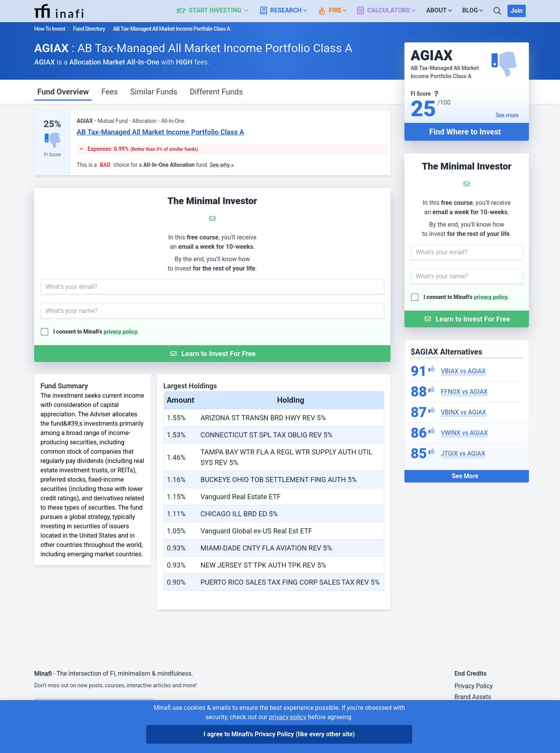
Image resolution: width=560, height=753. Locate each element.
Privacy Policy (473, 686)
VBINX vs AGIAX (464, 412)
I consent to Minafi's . (466, 297)
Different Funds (216, 92)
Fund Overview (63, 92)
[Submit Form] (467, 319)
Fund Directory (89, 29)
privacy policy (491, 297)
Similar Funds (154, 92)
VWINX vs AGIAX (464, 433)
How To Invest (50, 29)
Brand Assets (473, 697)
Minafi (43, 674)
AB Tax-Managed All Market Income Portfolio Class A (160, 132)
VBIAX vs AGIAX (463, 371)
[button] (217, 11)
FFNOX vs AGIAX (464, 392)
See (507, 115)
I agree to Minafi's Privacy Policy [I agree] (279, 734)
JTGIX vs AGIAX (463, 453)
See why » (222, 165)
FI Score (52, 155)
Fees (109, 92)
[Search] (498, 11)
